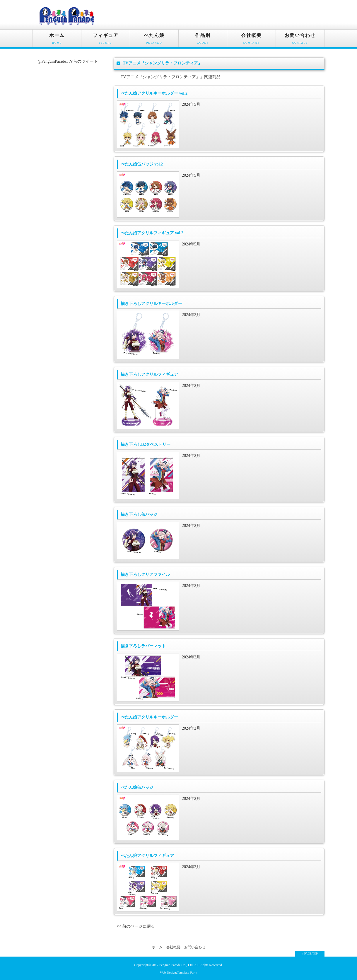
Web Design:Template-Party (178, 972)
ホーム (57, 40)
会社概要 (251, 40)
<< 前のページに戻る (136, 926)
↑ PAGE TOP (310, 953)
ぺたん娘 (154, 40)
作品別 (203, 40)
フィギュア (106, 40)
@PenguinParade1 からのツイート (68, 61)
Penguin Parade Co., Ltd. (176, 965)
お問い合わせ (300, 40)
